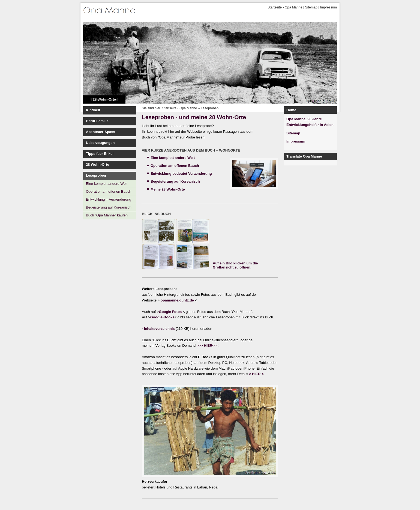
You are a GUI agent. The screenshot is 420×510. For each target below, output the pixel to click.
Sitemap (311, 7)
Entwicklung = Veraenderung (109, 199)
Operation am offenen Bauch (109, 191)
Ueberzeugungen (100, 143)
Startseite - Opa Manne (285, 7)
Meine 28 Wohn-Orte (168, 189)
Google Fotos (170, 312)
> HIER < (256, 374)
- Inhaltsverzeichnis (159, 329)
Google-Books (162, 317)
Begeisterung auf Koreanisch (109, 207)
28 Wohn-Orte (104, 99)
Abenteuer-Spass (100, 132)
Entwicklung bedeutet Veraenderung (181, 173)
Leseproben (96, 175)
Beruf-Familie (97, 121)
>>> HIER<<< (208, 345)
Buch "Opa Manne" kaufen (107, 215)
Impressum (328, 7)
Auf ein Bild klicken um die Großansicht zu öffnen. (235, 265)
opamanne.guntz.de (178, 300)
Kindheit (93, 110)
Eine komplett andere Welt (107, 184)
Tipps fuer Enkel (100, 154)
